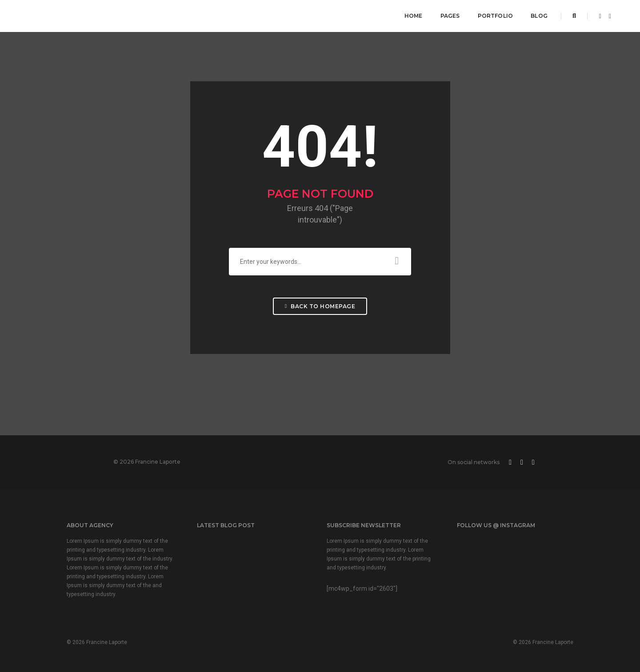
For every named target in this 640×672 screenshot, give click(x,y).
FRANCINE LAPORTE (81, 15)
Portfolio (496, 16)
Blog (539, 16)
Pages (450, 16)
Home (414, 16)
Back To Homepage (320, 306)
